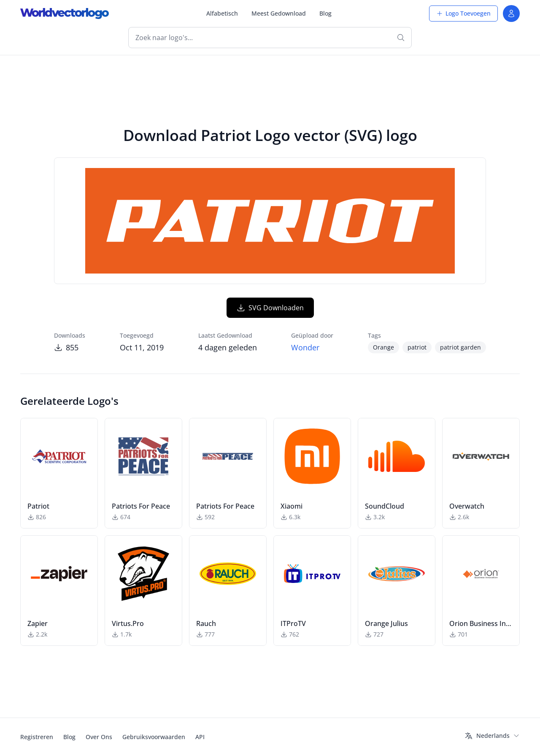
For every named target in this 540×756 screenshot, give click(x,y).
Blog (325, 13)
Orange (383, 347)
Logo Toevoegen (463, 13)
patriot (417, 347)
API (200, 737)
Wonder (305, 347)
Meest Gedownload (279, 13)
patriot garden (460, 347)
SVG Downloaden (270, 308)
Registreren (37, 737)
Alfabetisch (222, 13)
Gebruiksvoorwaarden (154, 737)
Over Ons (99, 737)
